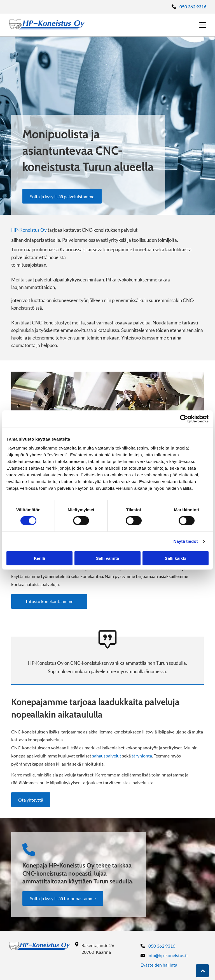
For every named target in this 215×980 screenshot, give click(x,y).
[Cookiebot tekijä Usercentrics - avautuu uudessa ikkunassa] (184, 419)
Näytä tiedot (186, 541)
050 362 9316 (162, 946)
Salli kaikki (176, 558)
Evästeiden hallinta (159, 965)
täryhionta (142, 756)
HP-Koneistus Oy (29, 230)
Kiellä (39, 558)
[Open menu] (203, 25)
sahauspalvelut (107, 756)
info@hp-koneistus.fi (168, 955)
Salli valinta (108, 558)
